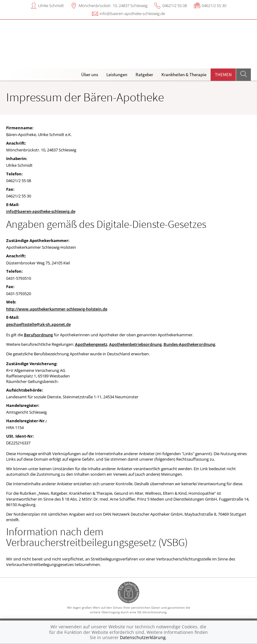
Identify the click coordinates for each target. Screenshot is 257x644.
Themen (223, 74)
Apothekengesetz (91, 344)
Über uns (90, 74)
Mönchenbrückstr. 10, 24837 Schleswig (113, 6)
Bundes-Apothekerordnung (189, 344)
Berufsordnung (38, 335)
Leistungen (117, 74)
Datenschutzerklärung (143, 637)
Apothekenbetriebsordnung (135, 344)
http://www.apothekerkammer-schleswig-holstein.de (57, 309)
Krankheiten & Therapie (184, 74)
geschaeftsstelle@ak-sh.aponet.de (38, 324)
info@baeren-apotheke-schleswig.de (132, 14)
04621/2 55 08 (175, 6)
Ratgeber (144, 74)
